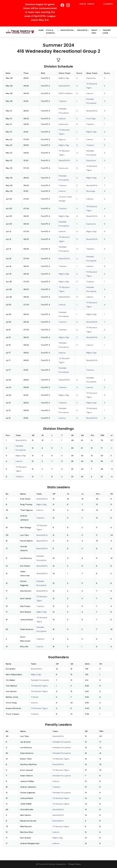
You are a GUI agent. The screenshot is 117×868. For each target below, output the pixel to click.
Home (41, 30)
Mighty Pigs (64, 78)
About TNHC (94, 32)
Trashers (63, 101)
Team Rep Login (107, 32)
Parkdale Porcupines (40, 680)
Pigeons (62, 139)
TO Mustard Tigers (39, 686)
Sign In (83, 4)
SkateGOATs (64, 86)
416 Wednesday (34, 51)
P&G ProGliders (66, 93)
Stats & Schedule (50, 32)
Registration (67, 30)
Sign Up (91, 4)
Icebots (90, 93)
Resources (82, 30)
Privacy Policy (74, 864)
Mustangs (91, 191)
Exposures (91, 78)
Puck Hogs (91, 119)
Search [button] (107, 4)
